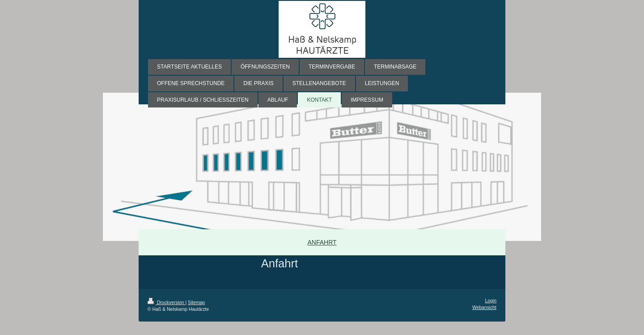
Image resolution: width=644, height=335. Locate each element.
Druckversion (166, 303)
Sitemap (196, 303)
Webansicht (484, 307)
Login (491, 301)
